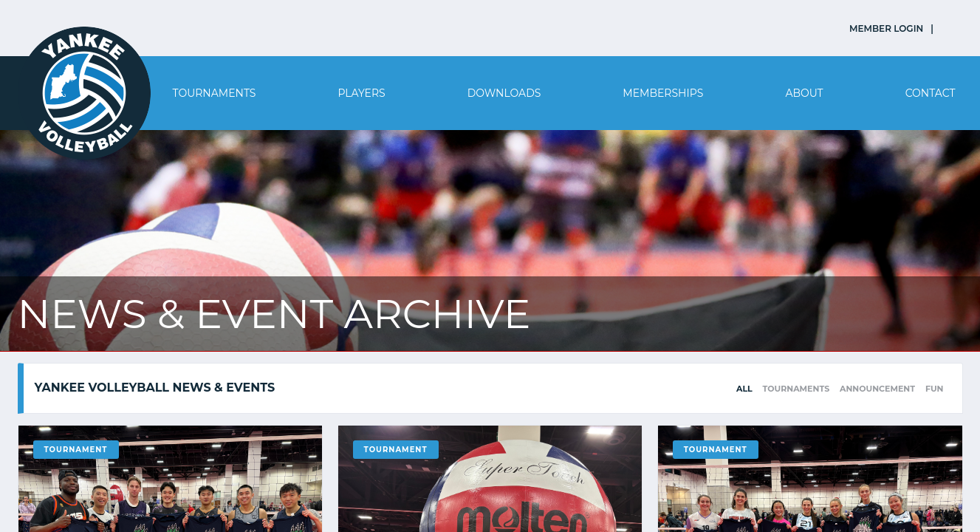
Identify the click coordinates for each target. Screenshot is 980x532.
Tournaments (215, 93)
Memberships (663, 93)
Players (361, 93)
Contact (931, 93)
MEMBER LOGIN (886, 28)
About (804, 93)
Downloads (504, 93)
